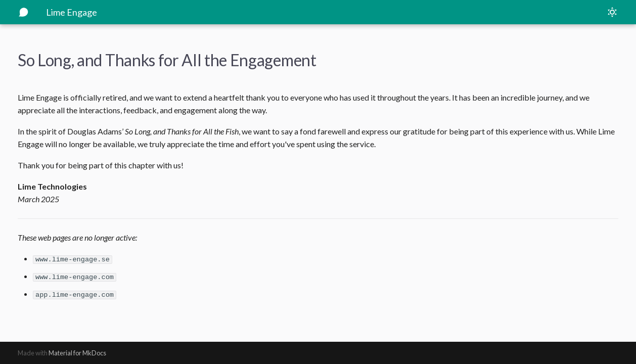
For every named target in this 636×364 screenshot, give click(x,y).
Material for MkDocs (77, 353)
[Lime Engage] (24, 12)
